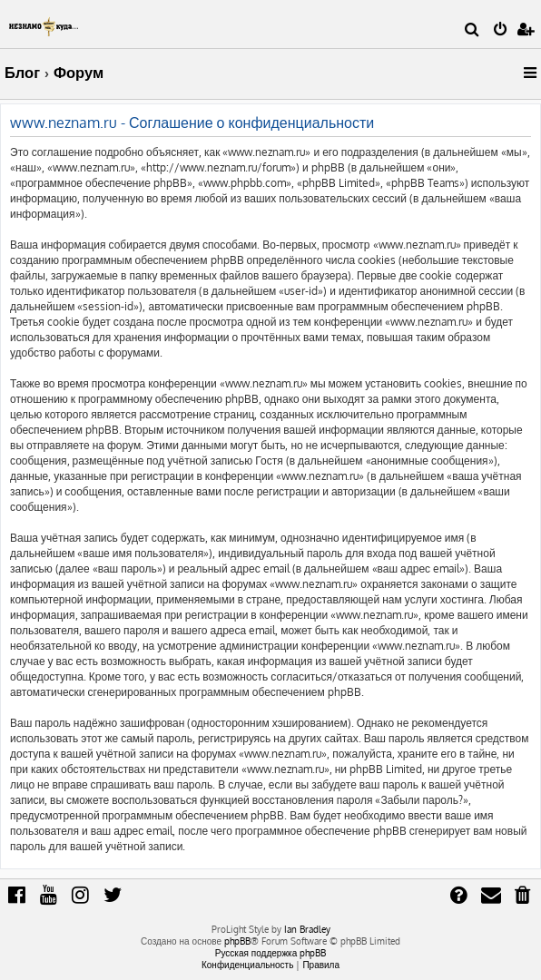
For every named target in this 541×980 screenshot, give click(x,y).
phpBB (237, 941)
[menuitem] (472, 31)
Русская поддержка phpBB (271, 953)
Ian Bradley (307, 929)
